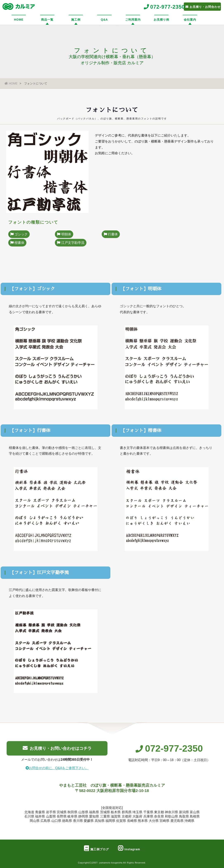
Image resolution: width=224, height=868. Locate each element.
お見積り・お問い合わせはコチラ (57, 751)
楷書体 (17, 247)
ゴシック (19, 238)
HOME (19, 20)
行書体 (111, 238)
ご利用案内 (133, 20)
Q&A (104, 20)
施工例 (76, 20)
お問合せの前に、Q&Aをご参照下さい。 (57, 771)
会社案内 (190, 20)
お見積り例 (161, 20)
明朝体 (64, 238)
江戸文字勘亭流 (71, 247)
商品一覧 (47, 20)
